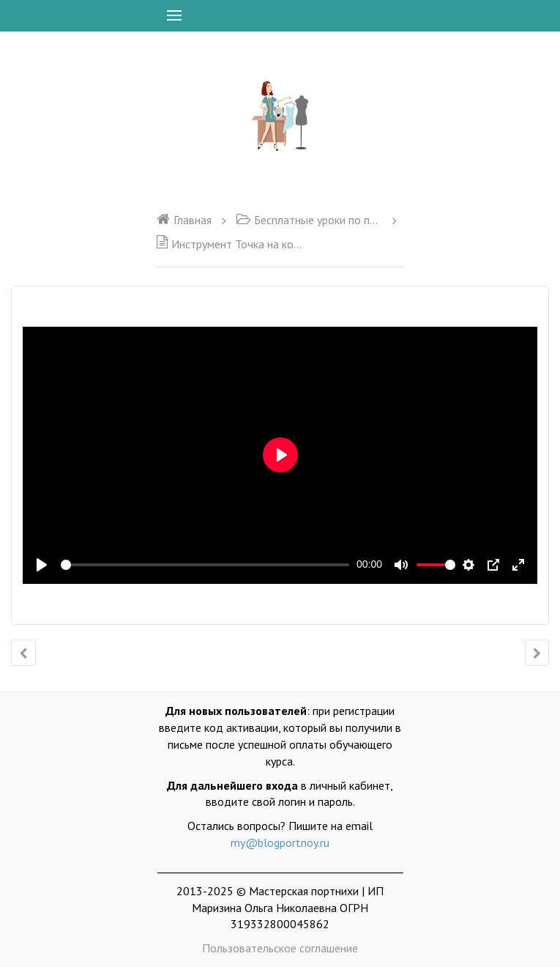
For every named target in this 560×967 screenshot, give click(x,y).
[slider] (205, 565)
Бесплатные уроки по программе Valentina (309, 220)
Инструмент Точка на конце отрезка (229, 244)
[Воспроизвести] (42, 565)
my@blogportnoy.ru (280, 842)
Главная (184, 220)
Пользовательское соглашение (280, 948)
